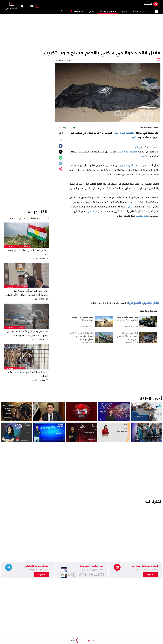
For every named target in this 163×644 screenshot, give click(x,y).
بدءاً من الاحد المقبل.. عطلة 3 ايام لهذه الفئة (28, 253)
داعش (149, 207)
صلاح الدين (139, 147)
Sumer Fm (78, 11)
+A (61, 133)
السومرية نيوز (108, 11)
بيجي (129, 207)
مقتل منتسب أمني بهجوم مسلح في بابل (83, 319)
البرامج (124, 11)
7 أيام (22, 219)
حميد (83, 170)
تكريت (134, 137)
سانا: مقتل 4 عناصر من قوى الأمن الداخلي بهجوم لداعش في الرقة (82, 336)
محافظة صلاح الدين (124, 133)
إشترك (42, 575)
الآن (47, 219)
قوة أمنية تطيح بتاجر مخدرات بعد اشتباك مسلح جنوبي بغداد (127, 336)
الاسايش (92, 211)
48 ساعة (35, 219)
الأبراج (91, 11)
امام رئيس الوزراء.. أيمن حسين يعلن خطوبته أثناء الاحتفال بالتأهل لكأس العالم (27, 293)
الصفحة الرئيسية (140, 11)
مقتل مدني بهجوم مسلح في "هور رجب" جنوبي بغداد (127, 319)
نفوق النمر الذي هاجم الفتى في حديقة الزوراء (28, 374)
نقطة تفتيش (143, 216)
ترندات (10, 287)
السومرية (155, 147)
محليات (10, 246)
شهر (12, 219)
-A (61, 140)
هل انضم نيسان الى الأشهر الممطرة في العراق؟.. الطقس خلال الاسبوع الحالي (28, 334)
